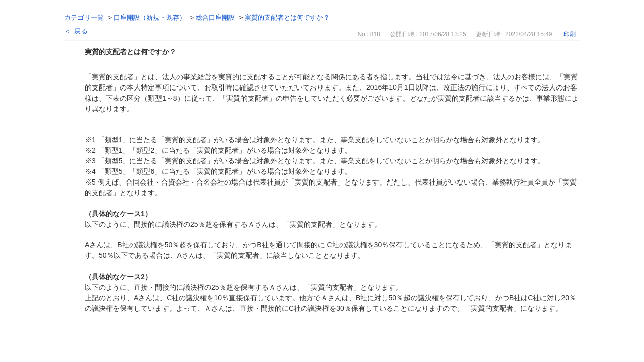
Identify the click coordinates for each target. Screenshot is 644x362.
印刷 (570, 34)
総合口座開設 (215, 17)
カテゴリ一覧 (84, 17)
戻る (81, 31)
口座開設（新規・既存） (150, 17)
